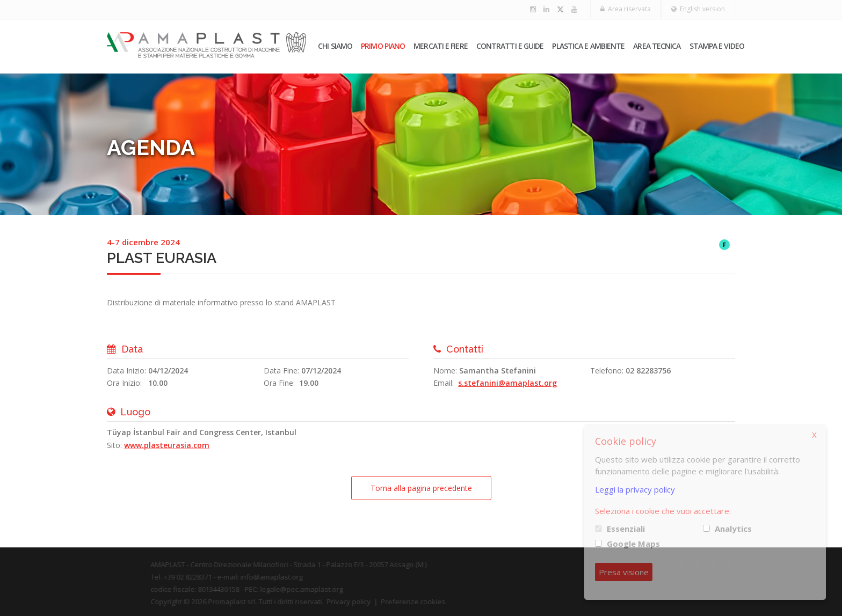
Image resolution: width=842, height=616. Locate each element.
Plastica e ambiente (588, 46)
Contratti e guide (510, 46)
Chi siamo (335, 46)
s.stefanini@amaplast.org (507, 383)
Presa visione (624, 572)
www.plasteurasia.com (167, 445)
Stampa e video (717, 46)
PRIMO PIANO (383, 46)
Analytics (733, 529)
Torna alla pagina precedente (421, 488)
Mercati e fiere (441, 46)
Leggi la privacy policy (635, 489)
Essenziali (626, 529)
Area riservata (626, 9)
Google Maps (633, 544)
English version (698, 9)
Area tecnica (657, 46)
